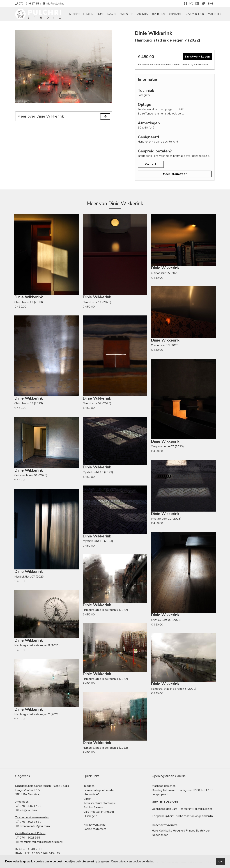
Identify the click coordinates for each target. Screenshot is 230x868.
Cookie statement (95, 830)
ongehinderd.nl (204, 817)
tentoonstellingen (84, 15)
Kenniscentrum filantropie (100, 804)
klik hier (207, 810)
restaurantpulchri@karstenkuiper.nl (42, 843)
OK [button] (220, 862)
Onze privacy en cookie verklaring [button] (133, 861)
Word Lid (219, 15)
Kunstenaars (111, 15)
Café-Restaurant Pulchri (99, 813)
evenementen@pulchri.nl (35, 827)
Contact (180, 15)
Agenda (147, 15)
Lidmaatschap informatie (99, 791)
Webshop (131, 15)
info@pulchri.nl (29, 811)
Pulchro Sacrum (93, 808)
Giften (87, 800)
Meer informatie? (175, 175)
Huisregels (90, 817)
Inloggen (89, 787)
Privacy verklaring (95, 826)
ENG (211, 4)
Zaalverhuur (199, 15)
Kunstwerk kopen (197, 58)
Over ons (163, 15)
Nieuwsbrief (91, 795)
